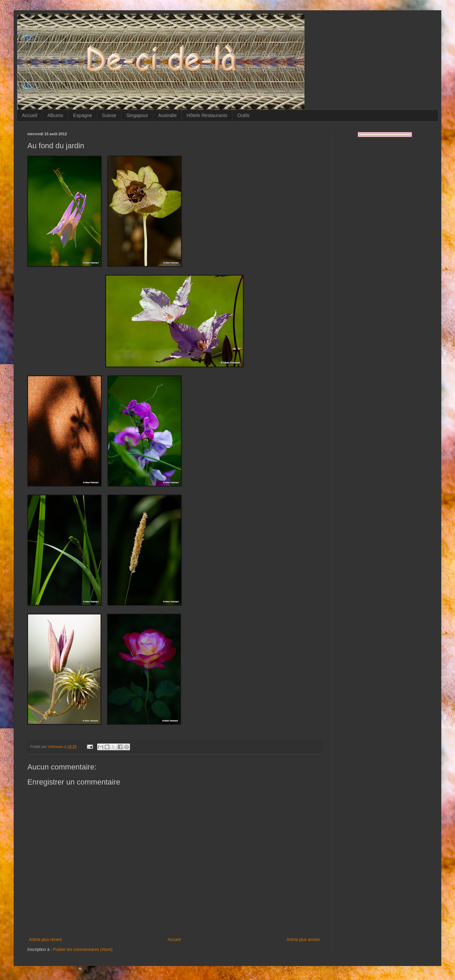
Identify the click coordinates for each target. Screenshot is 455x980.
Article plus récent (45, 940)
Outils (244, 115)
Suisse (109, 115)
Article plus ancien (303, 940)
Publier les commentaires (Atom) (83, 950)
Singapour (137, 115)
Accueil (30, 115)
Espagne (83, 115)
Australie (167, 115)
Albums (55, 115)
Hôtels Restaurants (207, 115)
